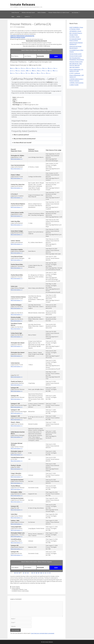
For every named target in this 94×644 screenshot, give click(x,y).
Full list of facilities (42, 12)
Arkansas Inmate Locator (76, 62)
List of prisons (77, 12)
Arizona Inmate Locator (76, 56)
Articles (20, 16)
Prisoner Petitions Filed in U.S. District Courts (59, 12)
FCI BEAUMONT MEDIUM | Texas (19, 589)
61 (46, 573)
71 (48, 573)
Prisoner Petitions (16, 587)
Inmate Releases (23, 4)
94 (28, 573)
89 (17, 573)
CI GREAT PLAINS (74, 85)
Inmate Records (15, 12)
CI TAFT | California (75, 73)
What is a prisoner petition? (21, 135)
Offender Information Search (28, 12)
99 (39, 573)
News (13, 16)
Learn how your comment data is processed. (43, 633)
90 (19, 573)
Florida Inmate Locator (76, 54)
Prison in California (16, 588)
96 (32, 573)
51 (44, 573)
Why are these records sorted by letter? (25, 139)
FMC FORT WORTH (74, 67)
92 (24, 573)
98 (36, 573)
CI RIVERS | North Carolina (76, 83)
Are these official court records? (23, 143)
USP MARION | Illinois (75, 31)
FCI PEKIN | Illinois (74, 37)
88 (15, 573)
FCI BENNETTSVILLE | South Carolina (20, 591)
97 (34, 573)
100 (41, 573)
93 (26, 573)
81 (50, 573)
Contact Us (29, 16)
